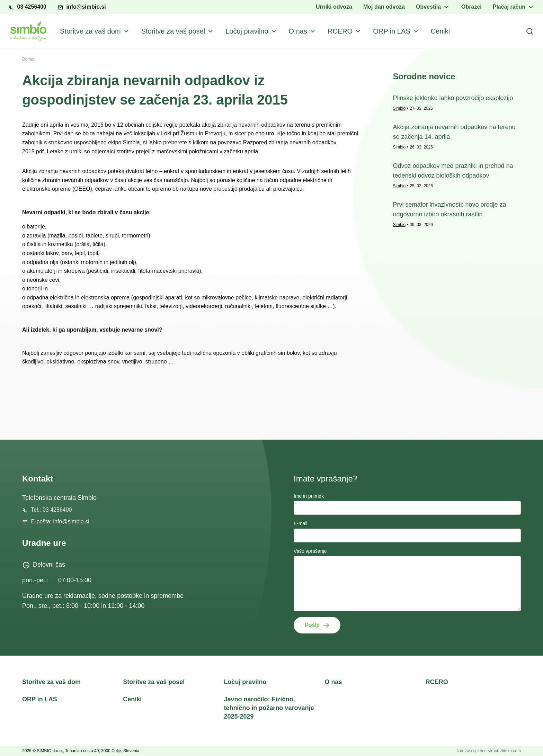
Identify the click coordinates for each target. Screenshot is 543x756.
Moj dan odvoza (384, 7)
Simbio (399, 108)
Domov (29, 59)
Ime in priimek (309, 496)
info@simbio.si (86, 7)
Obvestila (428, 7)
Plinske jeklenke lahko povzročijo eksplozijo (453, 98)
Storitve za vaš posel (173, 31)
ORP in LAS (391, 31)
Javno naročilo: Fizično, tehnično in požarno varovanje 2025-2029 (269, 708)
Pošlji (312, 625)
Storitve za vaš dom (90, 31)
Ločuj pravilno (247, 31)
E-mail (301, 523)
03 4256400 (32, 7)
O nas (298, 31)
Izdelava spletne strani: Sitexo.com (489, 751)
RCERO (340, 31)
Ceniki (440, 31)
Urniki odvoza (334, 7)
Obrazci (471, 7)
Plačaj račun (509, 7)
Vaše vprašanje (310, 551)
